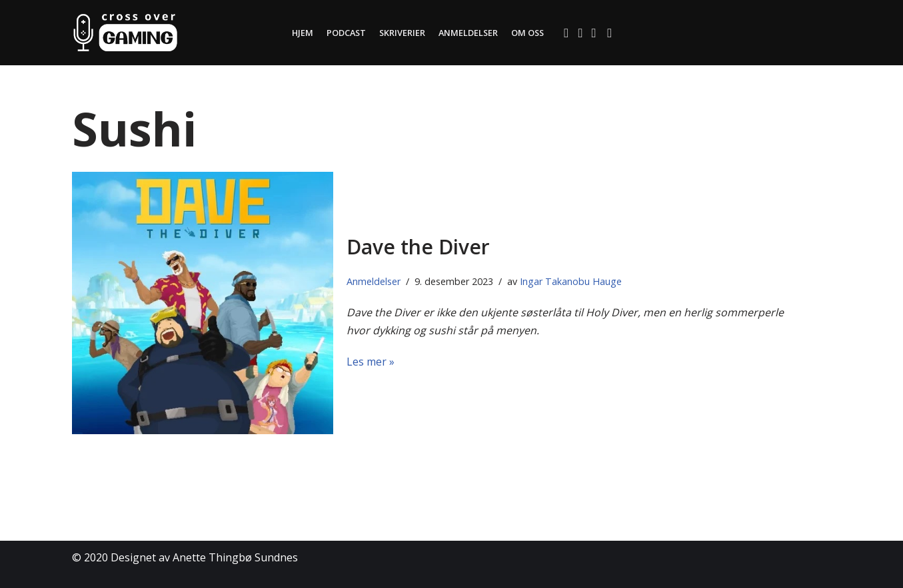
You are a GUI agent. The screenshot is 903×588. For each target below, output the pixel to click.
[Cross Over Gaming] (125, 33)
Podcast (345, 33)
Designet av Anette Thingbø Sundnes (204, 557)
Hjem (301, 33)
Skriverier (402, 33)
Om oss (529, 33)
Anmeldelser (468, 33)
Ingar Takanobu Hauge (571, 281)
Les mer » (371, 362)
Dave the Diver (418, 247)
